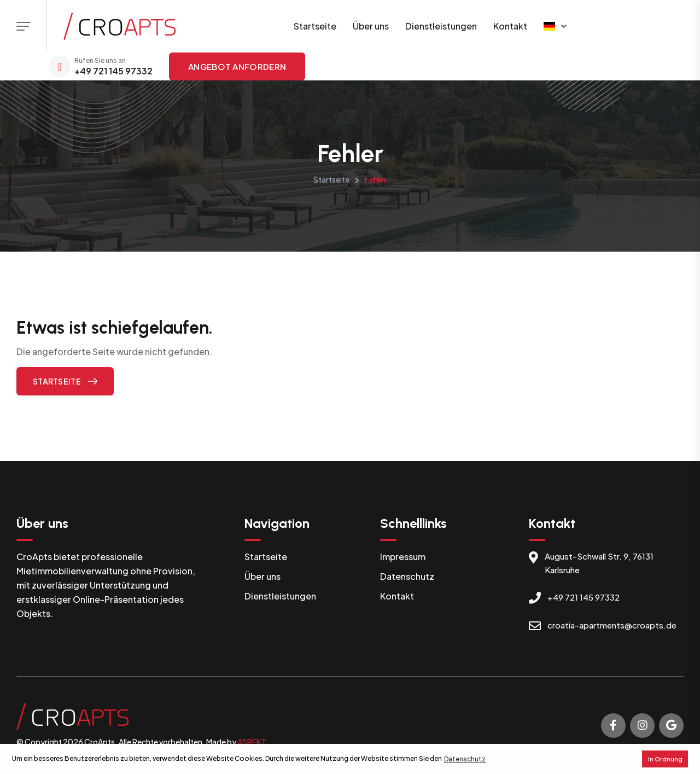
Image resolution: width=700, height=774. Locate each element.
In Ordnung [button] (665, 759)
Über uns (371, 26)
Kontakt (510, 26)
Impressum (403, 557)
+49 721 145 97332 (113, 71)
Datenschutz (407, 576)
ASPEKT (252, 742)
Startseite (315, 26)
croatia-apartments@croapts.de (612, 625)
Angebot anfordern (237, 66)
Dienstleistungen (441, 26)
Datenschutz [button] (465, 759)
